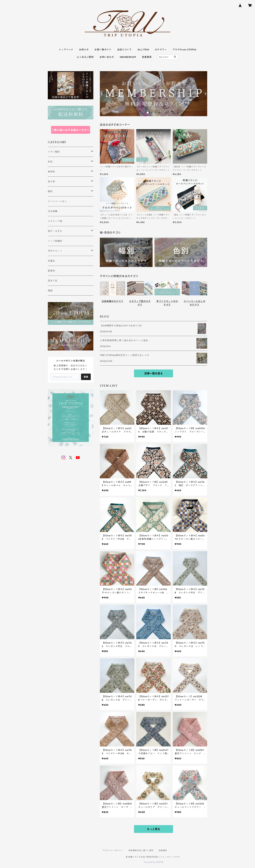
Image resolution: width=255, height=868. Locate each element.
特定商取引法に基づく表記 (141, 850)
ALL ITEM (143, 50)
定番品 (51, 261)
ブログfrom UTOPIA (184, 50)
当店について (124, 50)
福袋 (50, 291)
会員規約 (163, 850)
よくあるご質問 (85, 57)
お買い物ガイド (103, 50)
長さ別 (51, 181)
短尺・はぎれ (55, 231)
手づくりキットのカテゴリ (167, 303)
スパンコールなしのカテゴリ (194, 303)
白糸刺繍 (53, 211)
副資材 (51, 271)
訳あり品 (53, 281)
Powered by (154, 862)
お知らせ (84, 50)
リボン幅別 (54, 152)
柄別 (50, 191)
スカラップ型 (55, 221)
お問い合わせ (107, 57)
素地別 (51, 172)
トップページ (66, 50)
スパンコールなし (57, 201)
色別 (50, 162)
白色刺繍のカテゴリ (112, 301)
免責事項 (147, 57)
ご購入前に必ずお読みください (70, 130)
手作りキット (55, 251)
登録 (86, 377)
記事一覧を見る (154, 373)
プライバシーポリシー (113, 850)
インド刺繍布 (55, 241)
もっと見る (154, 829)
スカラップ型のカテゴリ (140, 303)
